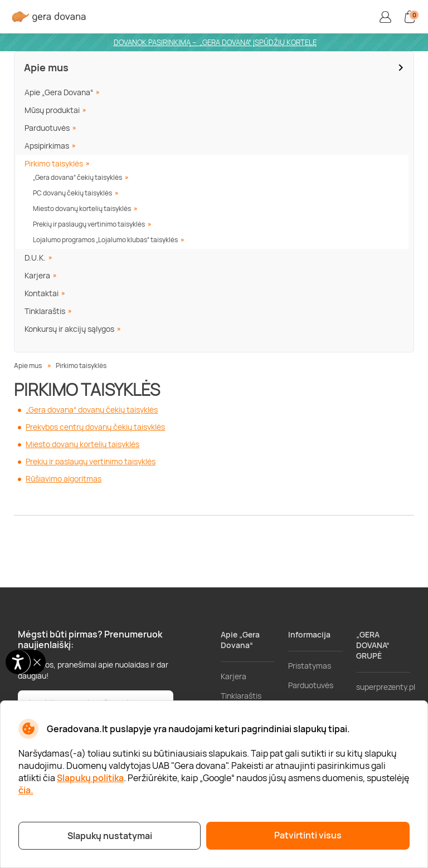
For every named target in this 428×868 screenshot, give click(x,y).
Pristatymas (310, 666)
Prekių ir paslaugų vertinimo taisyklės (89, 224)
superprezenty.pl (386, 687)
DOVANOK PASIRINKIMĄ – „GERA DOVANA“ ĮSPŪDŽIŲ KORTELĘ (215, 42)
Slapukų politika (90, 778)
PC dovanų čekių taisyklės (72, 193)
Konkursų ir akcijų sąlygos (69, 329)
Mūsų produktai (52, 110)
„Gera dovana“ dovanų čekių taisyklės (92, 410)
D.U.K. (35, 258)
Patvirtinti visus (308, 835)
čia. (26, 790)
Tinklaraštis (45, 311)
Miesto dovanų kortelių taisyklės (82, 209)
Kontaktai (42, 293)
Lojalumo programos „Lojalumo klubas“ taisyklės (105, 240)
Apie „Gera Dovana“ (59, 92)
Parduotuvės (47, 128)
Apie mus (46, 67)
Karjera (37, 275)
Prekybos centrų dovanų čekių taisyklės (95, 427)
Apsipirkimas (47, 146)
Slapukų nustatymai (110, 836)
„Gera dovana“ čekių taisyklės (77, 177)
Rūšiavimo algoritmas (64, 479)
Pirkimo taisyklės (54, 163)
